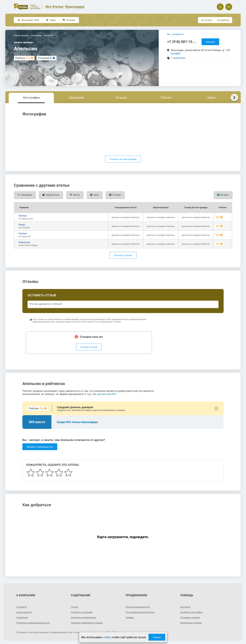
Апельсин (24, 242)
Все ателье (28, 20)
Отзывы (69, 20)
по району (223, 20)
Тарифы (130, 617)
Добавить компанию (83, 612)
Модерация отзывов (192, 623)
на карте (176, 53)
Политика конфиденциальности (34, 623)
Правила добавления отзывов (88, 623)
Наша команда (25, 612)
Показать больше (123, 255)
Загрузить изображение (84, 617)
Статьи (75, 607)
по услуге (207, 20)
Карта (211, 98)
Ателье (23, 216)
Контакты (186, 607)
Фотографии (31, 98)
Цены (51, 20)
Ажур (22, 225)
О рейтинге (22, 617)
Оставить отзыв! (89, 347)
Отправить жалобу (191, 617)
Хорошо (157, 637)
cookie (106, 637)
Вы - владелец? (176, 34)
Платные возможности (139, 607)
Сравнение (76, 98)
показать (210, 42)
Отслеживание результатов (141, 612)
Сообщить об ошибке (192, 612)
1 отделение (178, 58)
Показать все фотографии (123, 159)
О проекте (22, 607)
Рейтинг (166, 98)
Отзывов (45, 58)
